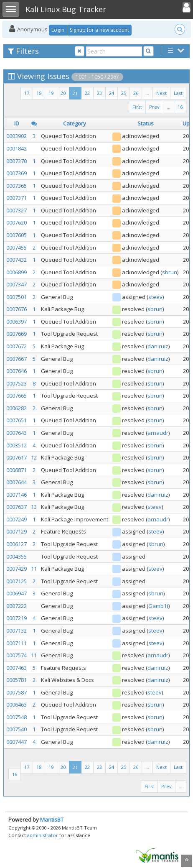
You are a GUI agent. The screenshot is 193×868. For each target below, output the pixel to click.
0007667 (17, 359)
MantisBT (52, 819)
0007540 (17, 729)
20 (63, 93)
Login (58, 30)
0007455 (17, 248)
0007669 (17, 334)
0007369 (17, 173)
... (147, 93)
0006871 (17, 470)
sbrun (170, 272)
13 (34, 507)
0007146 (17, 495)
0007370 (17, 161)
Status (146, 123)
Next (161, 93)
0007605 (17, 235)
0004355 (17, 557)
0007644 (17, 482)
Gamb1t (158, 606)
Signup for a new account (99, 30)
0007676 (17, 309)
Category (75, 123)
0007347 (17, 284)
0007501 (17, 297)
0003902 (17, 136)
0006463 (17, 705)
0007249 (17, 519)
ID (17, 123)
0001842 (17, 148)
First (137, 107)
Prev (154, 107)
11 (34, 569)
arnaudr (158, 433)
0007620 (17, 222)
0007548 (17, 717)
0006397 (17, 322)
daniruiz (158, 346)
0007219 (17, 618)
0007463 (17, 668)
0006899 (17, 272)
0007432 (17, 260)
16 (180, 107)
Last (178, 93)
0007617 (17, 457)
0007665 (17, 396)
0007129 (17, 531)
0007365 (17, 186)
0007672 (17, 346)
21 (75, 93)
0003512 (17, 445)
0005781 (17, 680)
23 (99, 93)
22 (87, 93)
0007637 (17, 507)
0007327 (17, 210)
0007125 (17, 581)
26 (136, 93)
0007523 (17, 383)
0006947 (17, 593)
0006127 (17, 544)
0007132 (17, 631)
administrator (43, 835)
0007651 (17, 420)
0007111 (17, 643)
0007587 (17, 692)
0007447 (17, 742)
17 (27, 93)
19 (51, 93)
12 (34, 457)
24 (112, 93)
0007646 (17, 371)
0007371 (17, 198)
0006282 (17, 408)
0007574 (17, 655)
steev (155, 297)
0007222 (17, 606)
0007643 (17, 433)
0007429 (17, 569)
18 (39, 93)
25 (124, 93)
